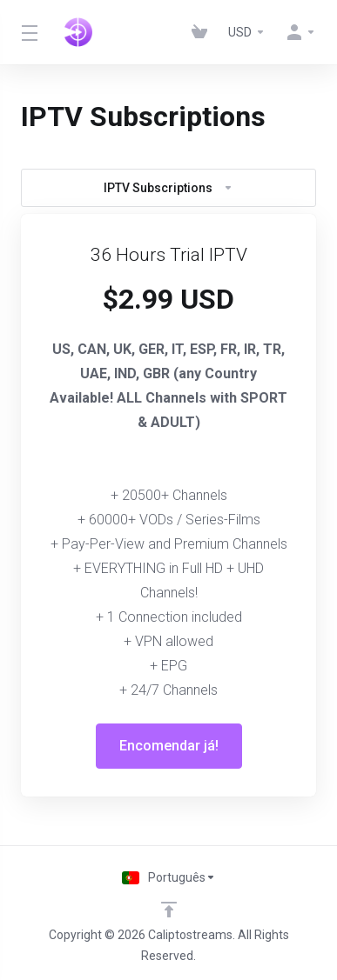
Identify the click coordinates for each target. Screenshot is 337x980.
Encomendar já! (169, 746)
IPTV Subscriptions (168, 188)
